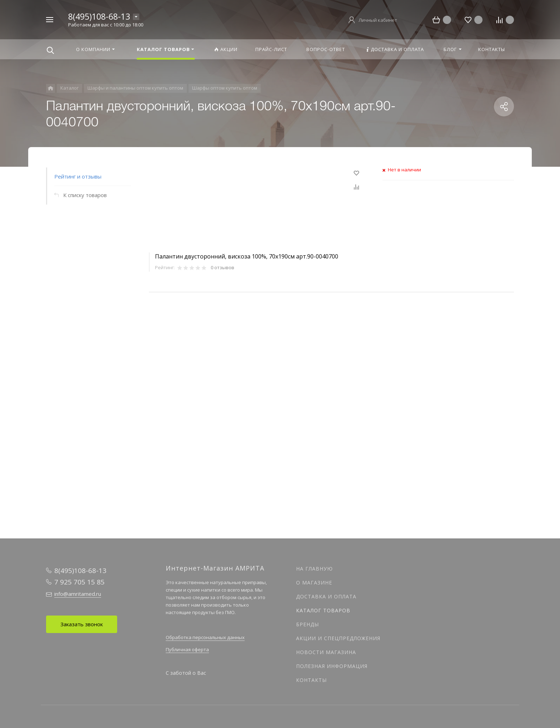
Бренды (307, 624)
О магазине (314, 583)
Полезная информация (332, 666)
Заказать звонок (82, 624)
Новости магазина (326, 652)
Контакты (311, 680)
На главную (314, 569)
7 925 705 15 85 (79, 582)
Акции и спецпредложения (338, 638)
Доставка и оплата (326, 596)
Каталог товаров (323, 610)
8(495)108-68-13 (99, 16)
